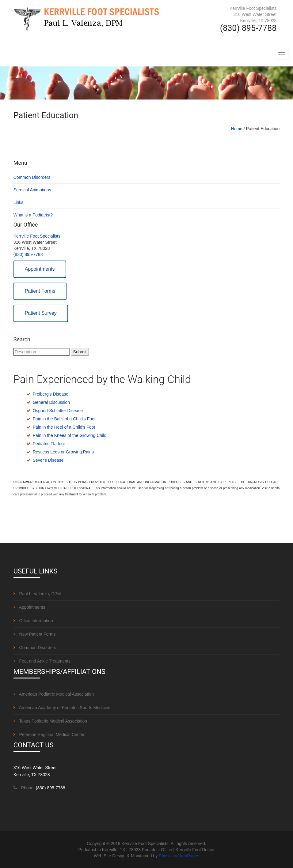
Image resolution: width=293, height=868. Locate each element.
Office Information (33, 621)
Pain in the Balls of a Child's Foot (64, 419)
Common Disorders (32, 177)
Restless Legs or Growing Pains (63, 452)
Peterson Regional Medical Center (49, 735)
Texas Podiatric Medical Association (50, 721)
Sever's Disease (48, 460)
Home (237, 129)
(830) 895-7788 (28, 254)
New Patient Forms (35, 634)
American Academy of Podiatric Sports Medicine (62, 708)
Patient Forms (40, 291)
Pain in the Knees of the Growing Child (70, 435)
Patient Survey (41, 313)
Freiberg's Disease (51, 394)
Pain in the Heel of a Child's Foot (64, 427)
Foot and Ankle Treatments (42, 661)
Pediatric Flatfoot (49, 444)
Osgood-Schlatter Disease (58, 411)
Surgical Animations (32, 190)
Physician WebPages (179, 856)
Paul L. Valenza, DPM (37, 594)
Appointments (40, 269)
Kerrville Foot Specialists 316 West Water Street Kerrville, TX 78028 (253, 14)
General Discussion (51, 402)
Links (19, 202)
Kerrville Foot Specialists (37, 236)
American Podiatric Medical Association (54, 694)
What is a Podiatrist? (33, 215)
